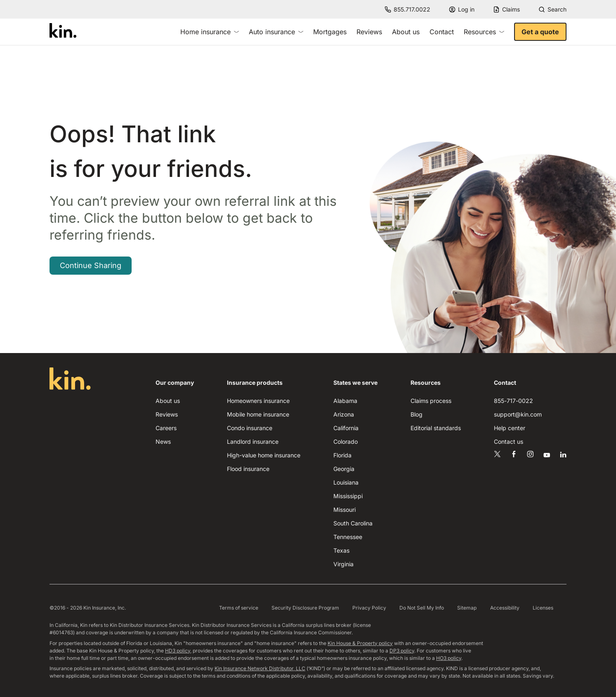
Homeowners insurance (258, 401)
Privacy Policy (369, 608)
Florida (342, 455)
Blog (417, 414)
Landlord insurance (253, 442)
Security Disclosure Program (305, 608)
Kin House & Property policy (360, 643)
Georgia (344, 469)
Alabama (345, 401)
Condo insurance (250, 428)
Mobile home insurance (258, 414)
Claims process (431, 401)
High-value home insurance (264, 455)
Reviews (369, 32)
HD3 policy (178, 651)
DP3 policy (402, 651)
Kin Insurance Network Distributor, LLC (260, 668)
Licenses (543, 608)
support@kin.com (518, 414)
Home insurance (210, 32)
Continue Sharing (91, 265)
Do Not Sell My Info (422, 608)
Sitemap (467, 608)
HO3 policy (449, 658)
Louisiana (346, 482)
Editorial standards (436, 428)
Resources (484, 32)
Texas (341, 550)
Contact (442, 32)
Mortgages (330, 32)
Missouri (345, 510)
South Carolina (353, 523)
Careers (166, 428)
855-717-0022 (513, 401)
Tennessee (348, 537)
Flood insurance (248, 469)
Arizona (344, 414)
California (346, 428)
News (163, 442)
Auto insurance (276, 32)
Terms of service (239, 608)
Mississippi (348, 496)
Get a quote (540, 32)
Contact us (509, 442)
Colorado (346, 442)
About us (406, 32)
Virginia (343, 564)
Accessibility (505, 608)
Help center (510, 428)
